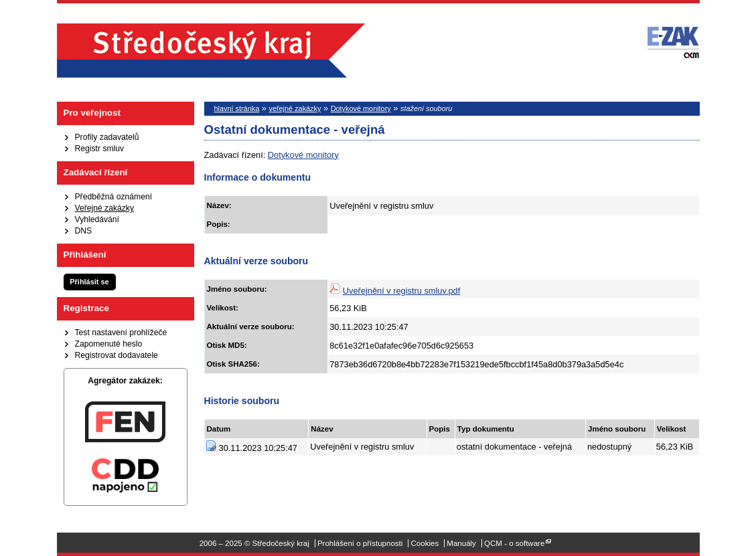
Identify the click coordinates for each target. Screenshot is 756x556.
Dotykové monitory (361, 108)
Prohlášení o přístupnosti (360, 543)
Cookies (425, 543)
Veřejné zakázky (105, 208)
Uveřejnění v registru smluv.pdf (401, 291)
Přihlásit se (89, 282)
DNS (84, 231)
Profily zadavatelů (107, 137)
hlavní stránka (237, 108)
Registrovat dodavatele (117, 355)
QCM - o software (514, 543)
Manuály (461, 543)
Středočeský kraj (211, 51)
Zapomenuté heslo (109, 344)
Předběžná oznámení (114, 197)
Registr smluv (100, 149)
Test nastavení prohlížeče (121, 333)
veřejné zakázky (295, 108)
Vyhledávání (97, 219)
